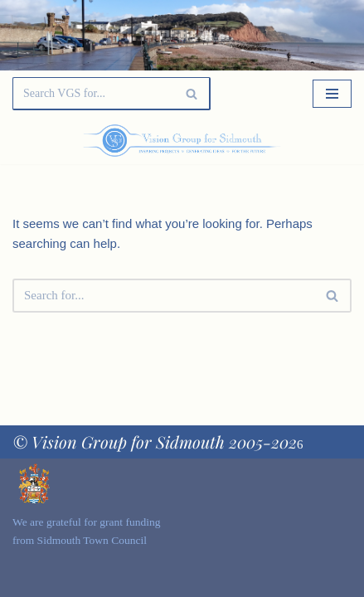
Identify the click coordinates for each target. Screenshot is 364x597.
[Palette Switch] (301, 141)
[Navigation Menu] (332, 94)
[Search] (93, 94)
